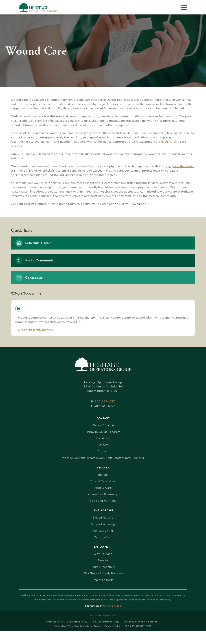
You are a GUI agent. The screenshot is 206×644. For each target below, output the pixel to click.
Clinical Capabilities (103, 481)
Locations (103, 438)
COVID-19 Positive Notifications (140, 622)
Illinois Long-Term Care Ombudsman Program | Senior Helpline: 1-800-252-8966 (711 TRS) (103, 626)
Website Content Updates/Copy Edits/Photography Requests (103, 458)
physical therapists (181, 166)
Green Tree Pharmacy (103, 494)
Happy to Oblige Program (103, 432)
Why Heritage (103, 554)
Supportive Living (103, 524)
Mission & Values (103, 425)
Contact (103, 451)
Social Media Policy (77, 622)
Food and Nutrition (103, 501)
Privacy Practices (54, 622)
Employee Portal (103, 580)
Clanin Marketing (112, 606)
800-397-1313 (105, 401)
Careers (103, 445)
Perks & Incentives (103, 567)
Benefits (103, 560)
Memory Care (103, 537)
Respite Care (103, 488)
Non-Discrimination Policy (105, 622)
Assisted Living (103, 531)
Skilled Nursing (103, 518)
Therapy (103, 475)
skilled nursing (169, 142)
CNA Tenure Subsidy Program (103, 573)
